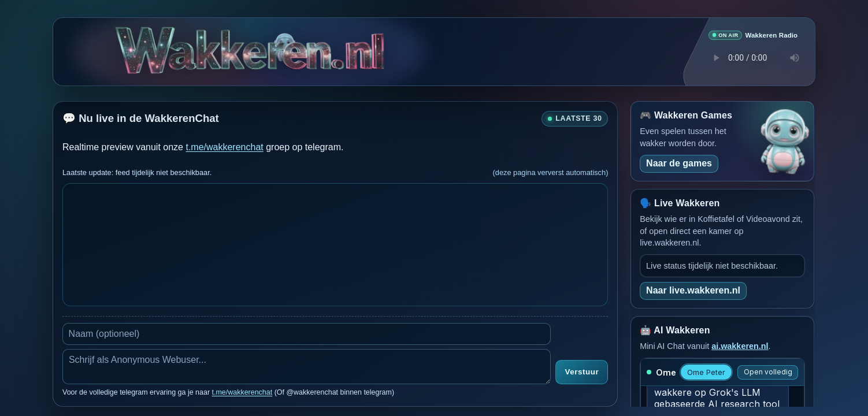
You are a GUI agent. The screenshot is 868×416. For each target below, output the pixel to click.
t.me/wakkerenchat (224, 146)
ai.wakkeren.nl (740, 346)
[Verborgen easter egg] (284, 40)
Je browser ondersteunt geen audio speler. (753, 57)
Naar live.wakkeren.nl (693, 290)
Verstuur (582, 372)
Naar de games (679, 163)
